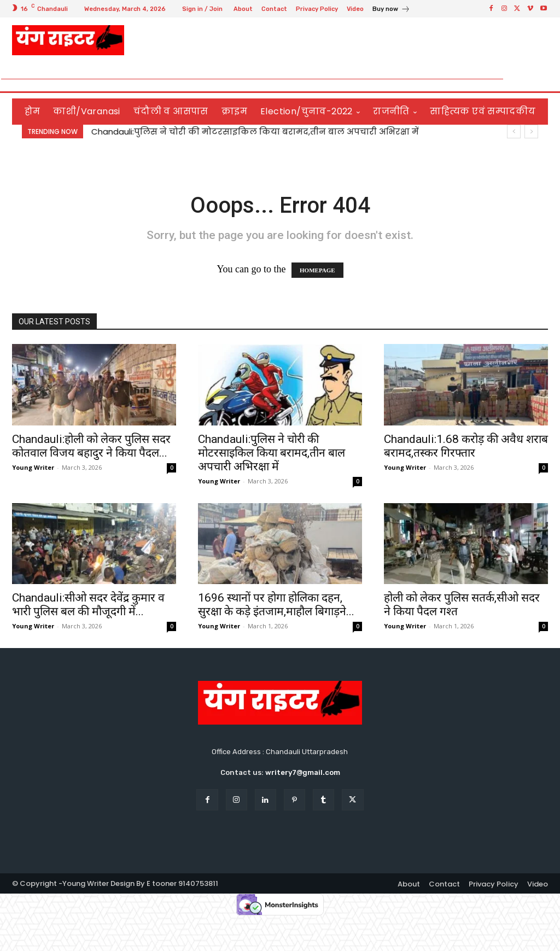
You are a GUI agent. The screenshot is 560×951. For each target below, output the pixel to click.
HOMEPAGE (317, 270)
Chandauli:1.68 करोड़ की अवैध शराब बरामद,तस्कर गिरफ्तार (466, 446)
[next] (531, 132)
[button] (535, 79)
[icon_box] (391, 10)
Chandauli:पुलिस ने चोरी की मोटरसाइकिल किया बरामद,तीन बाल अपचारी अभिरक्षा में (255, 132)
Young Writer (33, 467)
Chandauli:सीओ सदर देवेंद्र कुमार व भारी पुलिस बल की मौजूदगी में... (88, 605)
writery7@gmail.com (303, 772)
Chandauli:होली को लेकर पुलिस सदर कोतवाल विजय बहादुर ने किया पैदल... (91, 446)
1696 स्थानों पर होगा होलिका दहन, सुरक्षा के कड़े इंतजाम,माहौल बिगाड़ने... (276, 605)
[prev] (514, 132)
